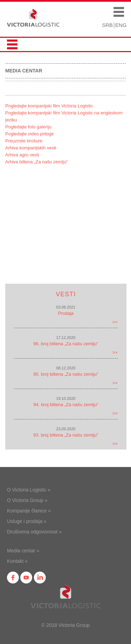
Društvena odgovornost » (34, 532)
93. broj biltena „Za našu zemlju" (66, 435)
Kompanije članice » (29, 511)
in (40, 578)
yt (26, 578)
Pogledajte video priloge (30, 134)
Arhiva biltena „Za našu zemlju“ (37, 162)
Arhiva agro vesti (22, 155)
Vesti (66, 294)
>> (115, 322)
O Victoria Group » (27, 500)
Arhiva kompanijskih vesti (31, 148)
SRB (107, 25)
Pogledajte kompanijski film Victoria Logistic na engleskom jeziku (64, 116)
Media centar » (23, 551)
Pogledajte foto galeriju (28, 127)
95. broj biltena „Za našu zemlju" (66, 374)
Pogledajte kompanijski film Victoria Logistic (49, 106)
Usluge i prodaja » (27, 521)
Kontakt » (17, 561)
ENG (121, 25)
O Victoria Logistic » (29, 490)
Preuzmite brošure (24, 141)
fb (13, 578)
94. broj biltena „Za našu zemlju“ (66, 405)
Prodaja (66, 313)
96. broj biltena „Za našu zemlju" (66, 344)
